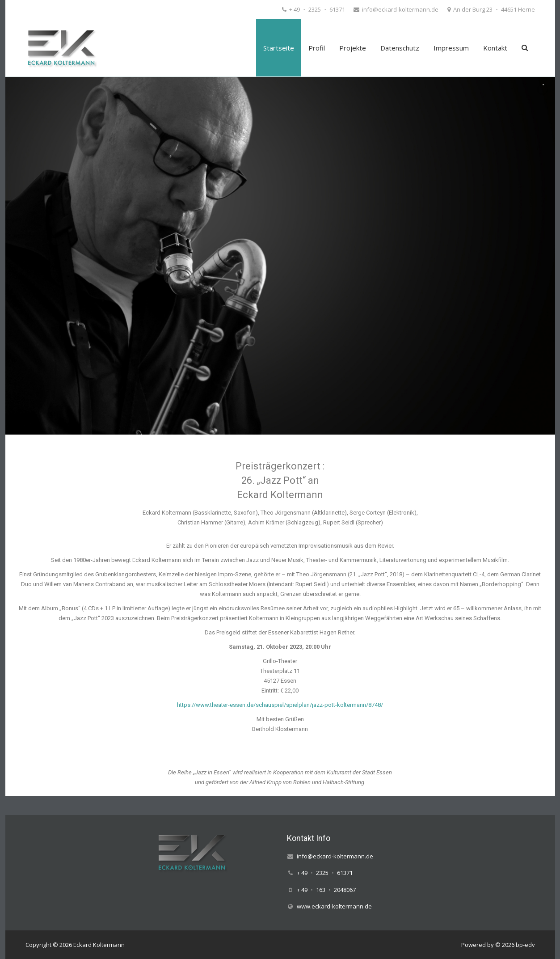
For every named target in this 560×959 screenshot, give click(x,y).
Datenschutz (400, 48)
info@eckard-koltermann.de (400, 9)
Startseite (279, 48)
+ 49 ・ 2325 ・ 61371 (316, 9)
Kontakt (495, 48)
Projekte (353, 48)
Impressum (451, 48)
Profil (317, 48)
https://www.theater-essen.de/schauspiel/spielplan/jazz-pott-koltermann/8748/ (280, 705)
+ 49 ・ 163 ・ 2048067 (326, 890)
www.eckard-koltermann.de (334, 906)
